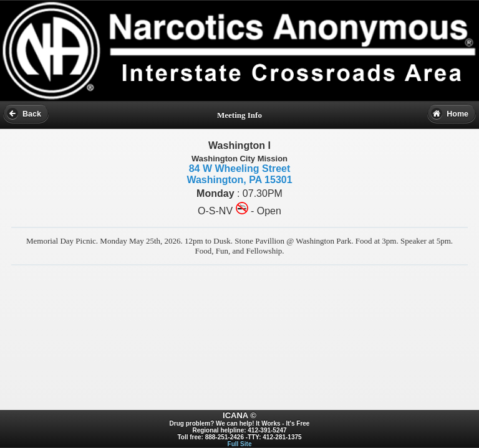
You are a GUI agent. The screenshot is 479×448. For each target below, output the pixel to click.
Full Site (240, 444)
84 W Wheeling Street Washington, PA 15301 (239, 174)
